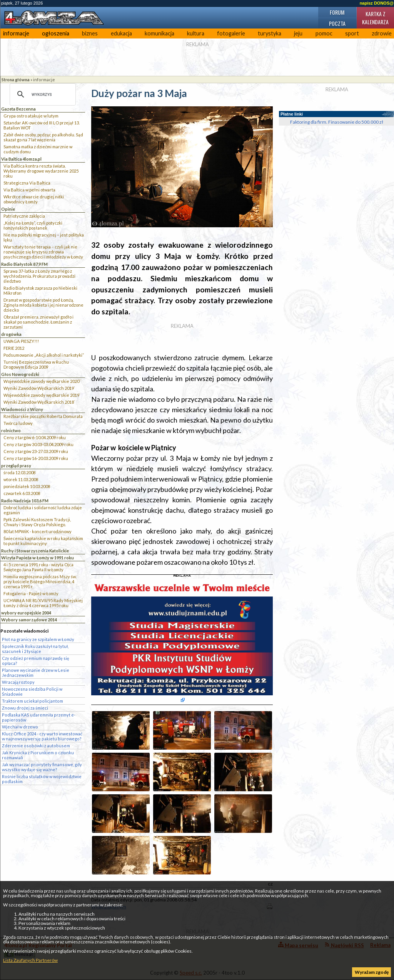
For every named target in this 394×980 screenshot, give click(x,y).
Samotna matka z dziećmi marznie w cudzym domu (38, 149)
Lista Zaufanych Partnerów (30, 960)
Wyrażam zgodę (372, 972)
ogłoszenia (56, 33)
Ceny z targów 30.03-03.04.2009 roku (38, 444)
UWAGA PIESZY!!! (21, 341)
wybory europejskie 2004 (26, 613)
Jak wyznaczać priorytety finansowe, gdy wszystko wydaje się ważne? (42, 767)
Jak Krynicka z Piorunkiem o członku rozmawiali (38, 755)
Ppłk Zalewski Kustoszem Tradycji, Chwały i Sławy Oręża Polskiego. (37, 522)
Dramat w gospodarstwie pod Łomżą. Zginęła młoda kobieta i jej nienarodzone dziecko (43, 305)
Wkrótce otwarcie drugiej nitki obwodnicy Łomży (34, 199)
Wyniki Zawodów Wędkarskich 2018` (39, 402)
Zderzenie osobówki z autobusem (36, 746)
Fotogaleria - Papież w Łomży (31, 593)
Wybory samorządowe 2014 (29, 620)
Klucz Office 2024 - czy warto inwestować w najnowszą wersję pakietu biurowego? (42, 736)
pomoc (324, 33)
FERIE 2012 (14, 348)
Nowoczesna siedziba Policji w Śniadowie (32, 691)
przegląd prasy (16, 466)
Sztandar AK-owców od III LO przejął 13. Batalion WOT (42, 125)
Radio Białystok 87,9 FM (24, 264)
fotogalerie (231, 33)
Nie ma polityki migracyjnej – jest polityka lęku (44, 237)
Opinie (8, 209)
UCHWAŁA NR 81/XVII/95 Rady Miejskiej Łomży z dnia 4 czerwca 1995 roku (43, 603)
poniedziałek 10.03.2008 (27, 486)
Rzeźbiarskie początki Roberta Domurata (43, 416)
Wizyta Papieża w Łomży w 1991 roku (38, 558)
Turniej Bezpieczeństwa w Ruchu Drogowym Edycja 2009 (36, 364)
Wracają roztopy (18, 682)
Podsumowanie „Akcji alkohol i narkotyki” (44, 355)
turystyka (270, 33)
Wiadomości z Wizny (22, 409)
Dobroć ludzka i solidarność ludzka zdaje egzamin (43, 510)
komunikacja (159, 33)
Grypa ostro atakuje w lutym (31, 116)
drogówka (11, 334)
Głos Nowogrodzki (20, 374)
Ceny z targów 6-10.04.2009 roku (35, 437)
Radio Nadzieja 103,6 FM (25, 501)
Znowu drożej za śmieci (25, 708)
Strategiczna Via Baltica (27, 183)
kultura (196, 33)
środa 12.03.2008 (19, 472)
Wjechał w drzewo (20, 727)
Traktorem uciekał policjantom (33, 701)
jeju (298, 33)
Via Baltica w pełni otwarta (29, 190)
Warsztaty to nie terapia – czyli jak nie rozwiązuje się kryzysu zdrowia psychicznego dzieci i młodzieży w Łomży (43, 252)
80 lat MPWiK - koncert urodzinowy (38, 531)
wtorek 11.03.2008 (21, 479)
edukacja (121, 33)
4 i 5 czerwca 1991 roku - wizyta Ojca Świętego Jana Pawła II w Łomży (38, 567)
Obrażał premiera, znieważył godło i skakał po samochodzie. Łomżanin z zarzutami (38, 322)
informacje (16, 33)
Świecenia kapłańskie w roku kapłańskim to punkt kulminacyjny (43, 541)
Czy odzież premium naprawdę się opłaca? (36, 661)
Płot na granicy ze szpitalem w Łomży (38, 639)
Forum (337, 12)
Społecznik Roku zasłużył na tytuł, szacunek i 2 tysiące (35, 649)
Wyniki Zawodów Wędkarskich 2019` (39, 388)
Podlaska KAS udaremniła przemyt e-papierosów (39, 717)
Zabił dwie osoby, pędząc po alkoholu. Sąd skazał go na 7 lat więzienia (43, 137)
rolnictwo (11, 430)
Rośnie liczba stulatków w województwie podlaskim (42, 779)
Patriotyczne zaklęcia (24, 216)
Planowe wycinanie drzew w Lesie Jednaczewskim (36, 673)
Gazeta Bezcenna (18, 109)
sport (352, 33)
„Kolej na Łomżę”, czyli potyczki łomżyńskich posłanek (33, 225)
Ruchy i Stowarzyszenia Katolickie (35, 551)
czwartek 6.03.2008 (22, 493)
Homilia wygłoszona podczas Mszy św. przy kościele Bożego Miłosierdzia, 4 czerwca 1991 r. (40, 581)
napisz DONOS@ (377, 3)
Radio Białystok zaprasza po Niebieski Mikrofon (40, 290)
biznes (90, 33)
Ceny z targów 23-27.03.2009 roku (36, 451)
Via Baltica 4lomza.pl (21, 159)
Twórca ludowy (18, 423)
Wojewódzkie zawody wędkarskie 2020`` (43, 381)
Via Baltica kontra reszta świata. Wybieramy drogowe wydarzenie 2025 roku (41, 171)
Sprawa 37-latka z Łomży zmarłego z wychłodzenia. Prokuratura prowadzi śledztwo (39, 276)
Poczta (337, 23)
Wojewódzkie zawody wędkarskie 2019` (42, 395)
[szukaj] (42, 94)
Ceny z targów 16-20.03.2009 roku (36, 458)
